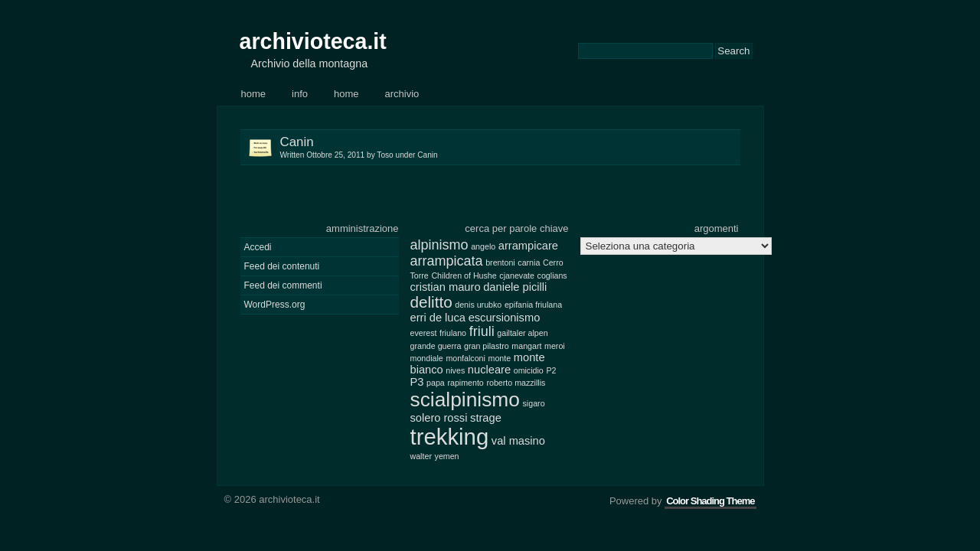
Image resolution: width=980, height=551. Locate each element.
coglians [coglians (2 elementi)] (552, 275)
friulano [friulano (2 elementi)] (453, 333)
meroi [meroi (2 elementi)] (555, 346)
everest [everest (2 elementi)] (424, 333)
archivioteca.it (313, 41)
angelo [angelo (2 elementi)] (483, 246)
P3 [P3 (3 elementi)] (417, 382)
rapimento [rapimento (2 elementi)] (465, 383)
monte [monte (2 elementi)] (500, 358)
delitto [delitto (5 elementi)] (431, 302)
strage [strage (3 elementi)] (486, 418)
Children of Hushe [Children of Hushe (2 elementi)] (464, 275)
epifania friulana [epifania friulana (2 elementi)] (533, 305)
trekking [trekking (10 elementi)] (450, 437)
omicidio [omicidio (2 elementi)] (529, 370)
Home (254, 94)
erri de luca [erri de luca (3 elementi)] (438, 318)
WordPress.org (275, 305)
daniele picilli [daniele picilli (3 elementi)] (515, 287)
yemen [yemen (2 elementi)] (447, 456)
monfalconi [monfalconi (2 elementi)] (465, 358)
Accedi (258, 247)
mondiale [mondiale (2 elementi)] (427, 358)
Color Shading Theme (710, 501)
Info (300, 94)
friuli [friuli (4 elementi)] (482, 331)
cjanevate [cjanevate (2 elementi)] (517, 275)
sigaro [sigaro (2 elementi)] (534, 403)
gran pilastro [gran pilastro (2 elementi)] (487, 346)
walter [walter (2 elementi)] (421, 456)
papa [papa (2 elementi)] (436, 383)
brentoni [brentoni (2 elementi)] (500, 262)
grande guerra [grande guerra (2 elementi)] (436, 346)
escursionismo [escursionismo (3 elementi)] (505, 318)
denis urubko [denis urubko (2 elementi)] (478, 305)
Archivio (402, 94)
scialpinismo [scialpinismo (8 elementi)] (465, 399)
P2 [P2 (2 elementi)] (551, 370)
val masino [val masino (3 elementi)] (518, 441)
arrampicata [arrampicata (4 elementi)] (447, 261)
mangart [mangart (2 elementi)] (526, 346)
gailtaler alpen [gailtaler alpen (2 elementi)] (522, 333)
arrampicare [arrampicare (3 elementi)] (528, 246)
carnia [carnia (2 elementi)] (529, 262)
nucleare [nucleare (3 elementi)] (489, 370)
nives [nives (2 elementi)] (455, 370)
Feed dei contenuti (282, 266)
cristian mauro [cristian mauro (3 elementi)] (446, 287)
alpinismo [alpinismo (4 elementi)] (439, 245)
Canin (510, 147)
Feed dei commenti (283, 285)
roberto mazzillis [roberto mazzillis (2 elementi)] (516, 383)
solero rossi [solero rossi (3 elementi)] (439, 418)
